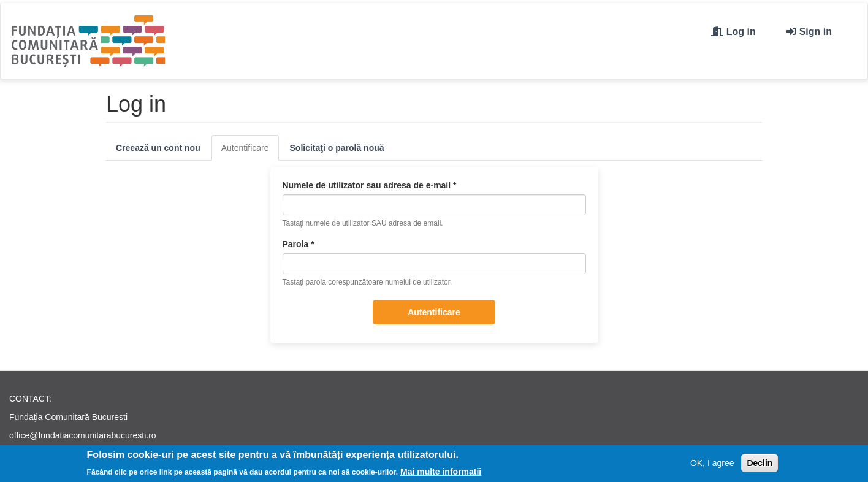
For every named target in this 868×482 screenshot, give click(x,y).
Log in (741, 32)
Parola (299, 244)
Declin (759, 465)
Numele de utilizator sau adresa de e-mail (370, 185)
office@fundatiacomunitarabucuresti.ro (83, 435)
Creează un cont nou (158, 148)
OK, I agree (712, 465)
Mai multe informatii (441, 473)
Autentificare (250, 151)
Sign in (816, 32)
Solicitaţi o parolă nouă (337, 148)
